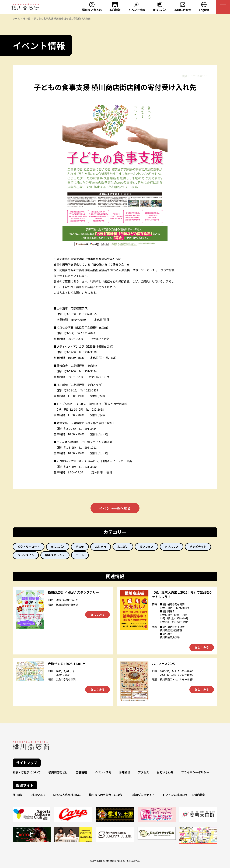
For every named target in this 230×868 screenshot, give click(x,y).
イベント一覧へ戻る (115, 508)
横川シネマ (39, 795)
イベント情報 (103, 772)
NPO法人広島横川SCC (67, 795)
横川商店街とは (58, 772)
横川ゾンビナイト (144, 795)
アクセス (143, 772)
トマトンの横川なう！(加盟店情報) (184, 795)
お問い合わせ (165, 772)
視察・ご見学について (27, 772)
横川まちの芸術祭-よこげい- (107, 795)
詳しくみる (98, 615)
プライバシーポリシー (195, 772)
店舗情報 (81, 772)
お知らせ (125, 772)
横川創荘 (18, 795)
